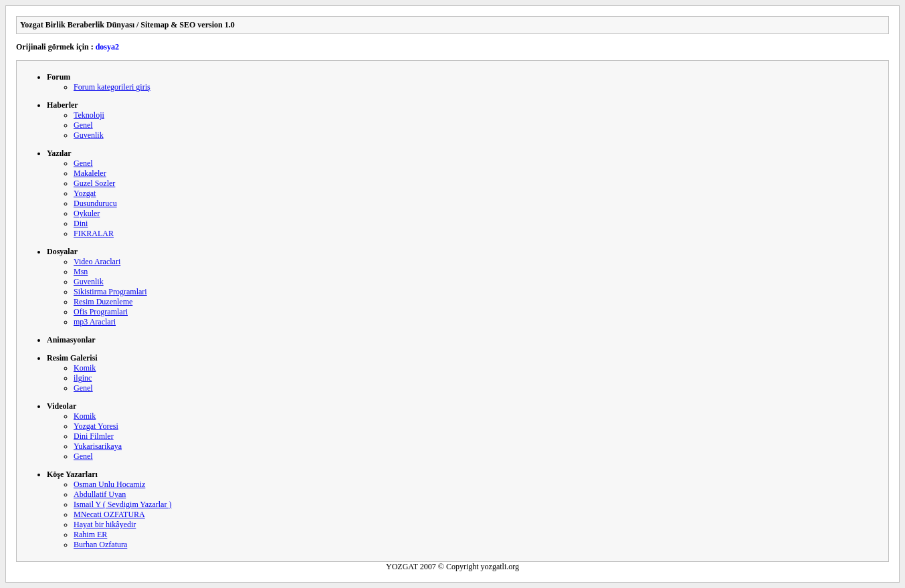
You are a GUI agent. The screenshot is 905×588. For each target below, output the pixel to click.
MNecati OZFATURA (109, 514)
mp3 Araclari (95, 322)
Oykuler (87, 213)
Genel (83, 125)
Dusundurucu (95, 203)
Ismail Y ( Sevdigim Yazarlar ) (122, 504)
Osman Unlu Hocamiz (109, 484)
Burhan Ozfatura (100, 545)
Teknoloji (89, 115)
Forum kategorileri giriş (112, 87)
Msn (81, 272)
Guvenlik (89, 135)
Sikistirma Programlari (110, 292)
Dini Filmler (94, 436)
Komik (85, 368)
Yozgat (85, 193)
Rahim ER (90, 534)
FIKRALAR (94, 233)
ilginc (83, 378)
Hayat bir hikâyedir (105, 524)
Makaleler (90, 173)
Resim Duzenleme (103, 302)
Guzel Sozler (94, 183)
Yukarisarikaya (98, 446)
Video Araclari (97, 262)
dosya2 (107, 47)
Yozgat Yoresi (96, 426)
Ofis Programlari (101, 312)
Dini (81, 223)
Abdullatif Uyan (100, 494)
